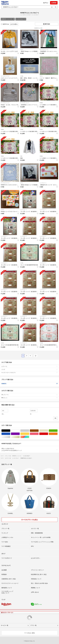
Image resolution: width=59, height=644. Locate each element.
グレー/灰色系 (29, 431)
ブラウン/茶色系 (39, 431)
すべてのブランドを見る (29, 520)
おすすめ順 (14, 24)
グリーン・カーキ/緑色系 (57, 431)
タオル (22, 49)
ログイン (46, 3)
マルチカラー (29, 437)
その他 (22, 76)
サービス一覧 (5, 625)
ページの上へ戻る (29, 633)
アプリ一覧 (33, 625)
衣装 (21, 156)
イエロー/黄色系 (29, 434)
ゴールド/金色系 (20, 437)
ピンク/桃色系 (39, 434)
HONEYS (29, 384)
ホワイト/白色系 (20, 431)
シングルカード (43, 183)
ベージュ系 (48, 431)
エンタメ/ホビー (21, 19)
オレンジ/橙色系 (57, 434)
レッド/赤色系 (48, 434)
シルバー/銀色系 (10, 437)
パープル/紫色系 (20, 434)
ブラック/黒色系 (10, 431)
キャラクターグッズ (5, 49)
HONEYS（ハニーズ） (8, 19)
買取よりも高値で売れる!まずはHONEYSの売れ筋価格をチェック (29, 449)
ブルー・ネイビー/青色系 (10, 434)
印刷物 (41, 103)
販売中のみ (5, 24)
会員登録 (54, 3)
